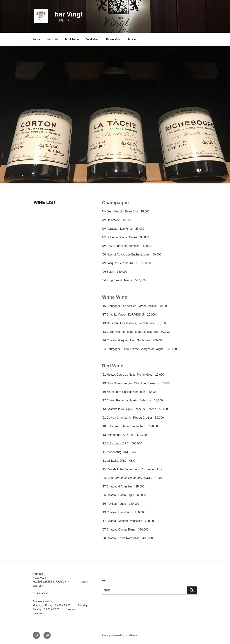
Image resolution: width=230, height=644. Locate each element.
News (37, 39)
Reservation (113, 39)
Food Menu (92, 39)
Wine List (52, 39)
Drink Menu (72, 39)
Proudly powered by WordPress (120, 635)
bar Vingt (69, 14)
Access (132, 39)
